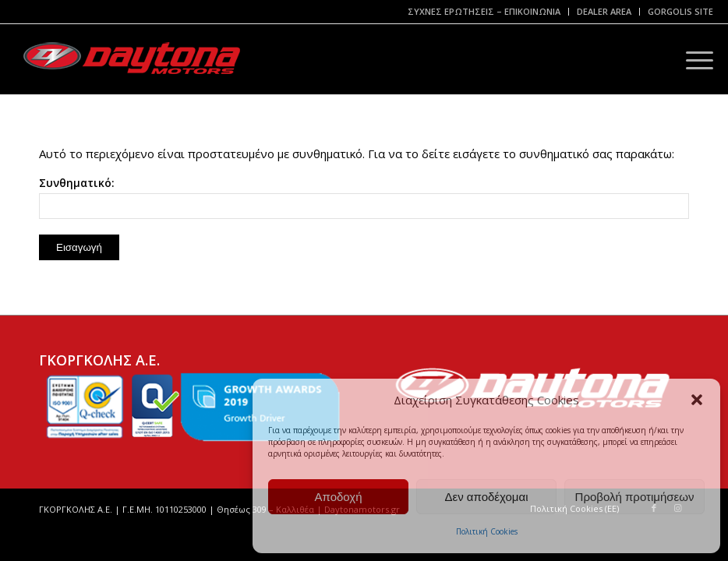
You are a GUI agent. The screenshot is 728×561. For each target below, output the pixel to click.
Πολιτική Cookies (487, 531)
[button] (697, 400)
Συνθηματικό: (364, 197)
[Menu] (692, 59)
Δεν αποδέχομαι (486, 497)
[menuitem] (484, 12)
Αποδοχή (339, 497)
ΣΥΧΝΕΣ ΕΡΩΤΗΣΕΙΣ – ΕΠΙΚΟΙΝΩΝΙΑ (484, 11)
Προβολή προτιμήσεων (635, 497)
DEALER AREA (604, 11)
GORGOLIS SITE (680, 11)
